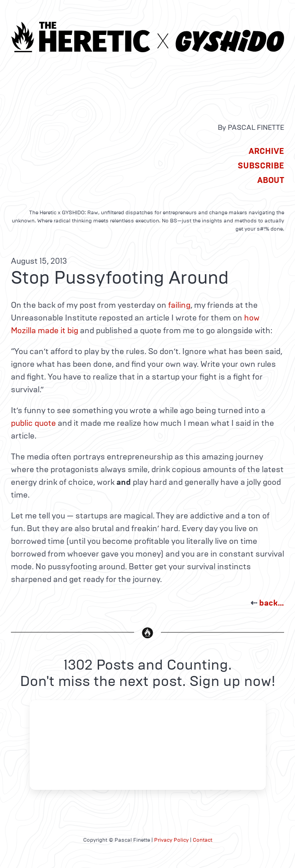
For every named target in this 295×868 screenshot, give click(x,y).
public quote (33, 423)
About (271, 180)
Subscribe (261, 166)
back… (272, 603)
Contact (202, 840)
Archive (266, 151)
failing (179, 305)
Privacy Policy (171, 840)
